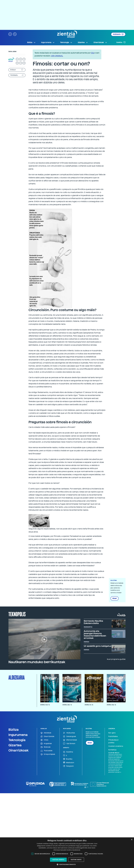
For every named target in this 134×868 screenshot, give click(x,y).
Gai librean (69, 744)
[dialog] (67, 853)
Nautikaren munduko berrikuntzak (37, 662)
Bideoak (46, 747)
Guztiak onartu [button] (58, 860)
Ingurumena (18, 735)
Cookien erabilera (116, 746)
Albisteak (46, 733)
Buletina (121, 42)
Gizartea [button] (83, 42)
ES (21, 59)
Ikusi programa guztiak (116, 659)
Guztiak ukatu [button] (76, 860)
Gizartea (15, 745)
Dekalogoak (70, 737)
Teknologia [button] (66, 42)
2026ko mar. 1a (45, 705)
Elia (93, 53)
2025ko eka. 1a (111, 705)
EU (17, 59)
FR (24, 59)
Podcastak (46, 751)
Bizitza (14, 730)
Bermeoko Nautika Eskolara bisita (93, 622)
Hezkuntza (69, 733)
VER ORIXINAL (57, 56)
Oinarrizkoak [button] (100, 42)
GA (24, 63)
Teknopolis (17, 614)
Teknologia (17, 740)
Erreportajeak (48, 754)
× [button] (132, 840)
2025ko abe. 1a (67, 705)
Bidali (115, 598)
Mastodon (69, 762)
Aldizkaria (118, 34)
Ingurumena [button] (48, 42)
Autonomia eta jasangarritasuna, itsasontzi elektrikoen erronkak (95, 635)
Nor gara (112, 733)
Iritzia (44, 740)
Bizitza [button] (31, 42)
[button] (10, 34)
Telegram (68, 766)
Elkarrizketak (47, 737)
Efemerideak (70, 740)
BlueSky (68, 759)
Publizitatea (113, 736)
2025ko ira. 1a (89, 705)
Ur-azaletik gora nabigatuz (98, 646)
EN (17, 63)
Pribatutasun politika (113, 741)
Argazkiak (46, 744)
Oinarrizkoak (18, 750)
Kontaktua (112, 750)
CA (21, 63)
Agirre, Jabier (12, 51)
